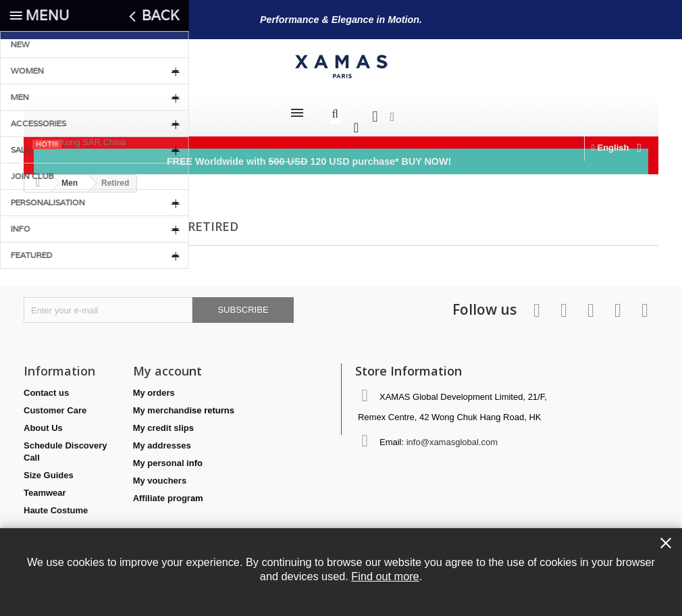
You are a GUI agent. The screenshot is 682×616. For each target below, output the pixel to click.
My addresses (162, 439)
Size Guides (49, 468)
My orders (154, 386)
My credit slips (163, 421)
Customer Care (55, 404)
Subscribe (243, 303)
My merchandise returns (184, 404)
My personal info (168, 456)
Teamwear (45, 486)
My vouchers (160, 474)
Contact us (46, 386)
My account (167, 364)
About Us (43, 421)
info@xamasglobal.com (452, 435)
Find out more (385, 576)
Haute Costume (56, 504)
